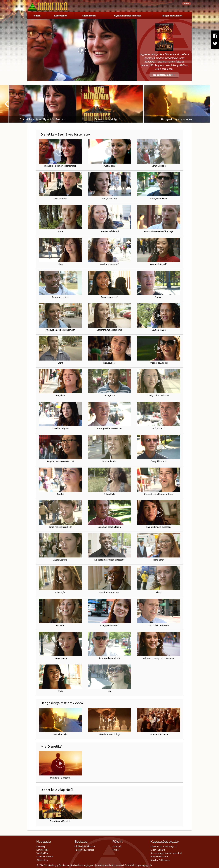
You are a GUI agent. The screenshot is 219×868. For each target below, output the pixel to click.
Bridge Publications (160, 857)
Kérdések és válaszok (85, 846)
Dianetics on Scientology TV (164, 846)
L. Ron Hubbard (158, 850)
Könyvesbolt (61, 16)
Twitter (116, 850)
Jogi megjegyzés (144, 865)
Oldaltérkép (42, 860)
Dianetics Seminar (45, 857)
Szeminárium (89, 16)
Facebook (117, 846)
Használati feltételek (125, 865)
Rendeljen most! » (164, 75)
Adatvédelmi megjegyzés (83, 865)
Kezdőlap (41, 846)
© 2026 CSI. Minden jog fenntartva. (53, 865)
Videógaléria (42, 853)
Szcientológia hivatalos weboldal (166, 853)
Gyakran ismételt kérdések (128, 16)
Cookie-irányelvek (105, 865)
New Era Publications (160, 860)
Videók (37, 16)
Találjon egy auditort (172, 16)
